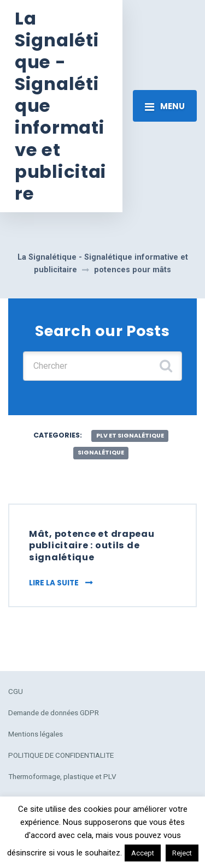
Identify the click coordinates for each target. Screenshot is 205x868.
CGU (16, 691)
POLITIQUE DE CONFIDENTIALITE (61, 755)
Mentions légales (36, 734)
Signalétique (101, 453)
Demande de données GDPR (54, 713)
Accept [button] (143, 853)
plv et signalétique (130, 436)
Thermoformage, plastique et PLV (62, 776)
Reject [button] (182, 853)
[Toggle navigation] (165, 106)
